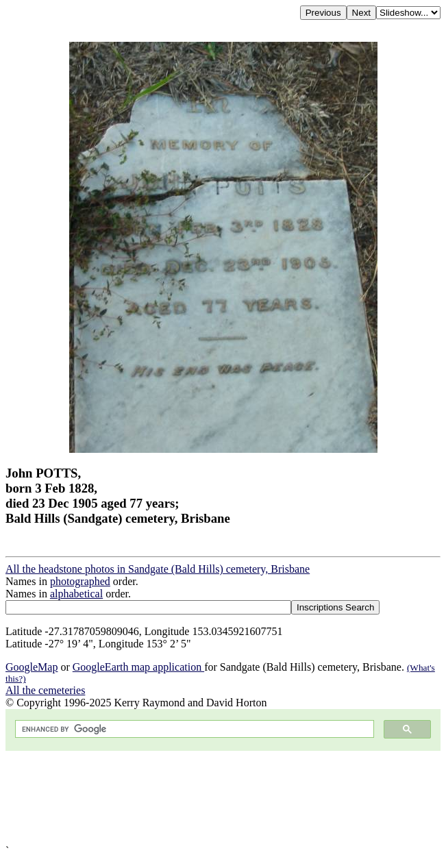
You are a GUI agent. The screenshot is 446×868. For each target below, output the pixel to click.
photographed (80, 581)
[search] (193, 729)
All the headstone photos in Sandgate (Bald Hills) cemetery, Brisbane (158, 569)
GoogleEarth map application (138, 667)
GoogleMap (32, 667)
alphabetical (76, 594)
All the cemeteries (45, 690)
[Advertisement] (223, 798)
